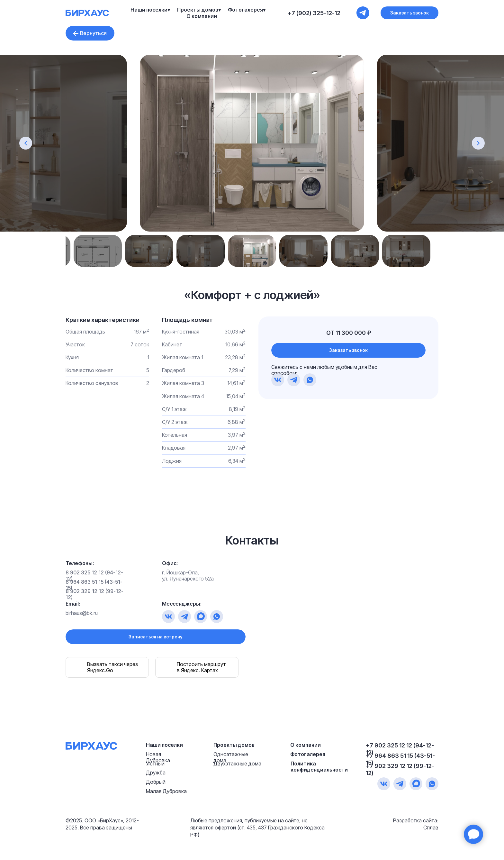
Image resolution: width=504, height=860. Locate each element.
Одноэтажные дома (231, 757)
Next (413, 251)
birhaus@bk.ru (82, 613)
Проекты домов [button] (198, 10)
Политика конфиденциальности (319, 767)
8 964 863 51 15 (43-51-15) (94, 585)
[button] (410, 13)
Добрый (156, 782)
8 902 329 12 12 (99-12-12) (94, 594)
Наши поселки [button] (149, 10)
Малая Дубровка (166, 791)
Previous (91, 251)
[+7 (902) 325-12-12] (363, 13)
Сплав (431, 828)
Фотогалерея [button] (245, 10)
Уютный (155, 764)
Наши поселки (164, 745)
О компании (202, 16)
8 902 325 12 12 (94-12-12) (94, 576)
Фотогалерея (308, 754)
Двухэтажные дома (237, 764)
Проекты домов (234, 745)
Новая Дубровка (158, 757)
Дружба (156, 773)
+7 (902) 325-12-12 (314, 13)
